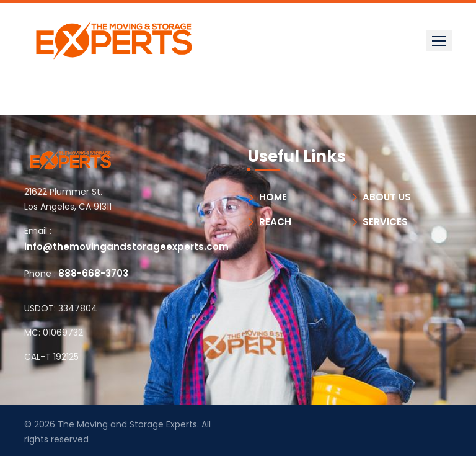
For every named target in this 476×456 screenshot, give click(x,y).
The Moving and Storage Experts (127, 424)
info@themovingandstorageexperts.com (126, 247)
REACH (275, 222)
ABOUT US (387, 197)
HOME (273, 197)
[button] (439, 41)
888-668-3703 (93, 273)
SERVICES (385, 222)
